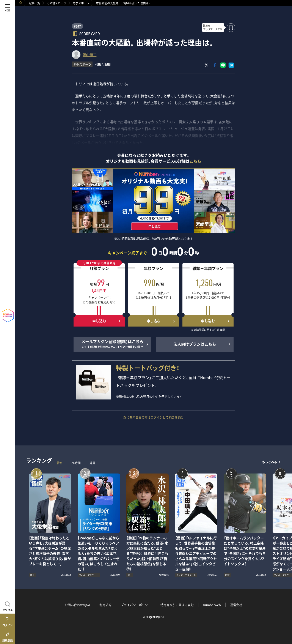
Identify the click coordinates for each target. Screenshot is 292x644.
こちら (195, 161)
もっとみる (270, 462)
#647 (77, 26)
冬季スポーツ (81, 3)
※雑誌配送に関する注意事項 (208, 330)
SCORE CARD (89, 33)
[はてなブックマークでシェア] (231, 65)
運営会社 (236, 605)
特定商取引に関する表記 (177, 605)
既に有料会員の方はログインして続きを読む (154, 417)
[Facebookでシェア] (215, 65)
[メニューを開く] (8, 8)
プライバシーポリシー (136, 605)
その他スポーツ (56, 3)
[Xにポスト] (207, 65)
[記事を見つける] (8, 606)
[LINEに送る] (223, 65)
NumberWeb (212, 605)
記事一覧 (35, 3)
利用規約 (105, 605)
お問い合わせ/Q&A (77, 605)
